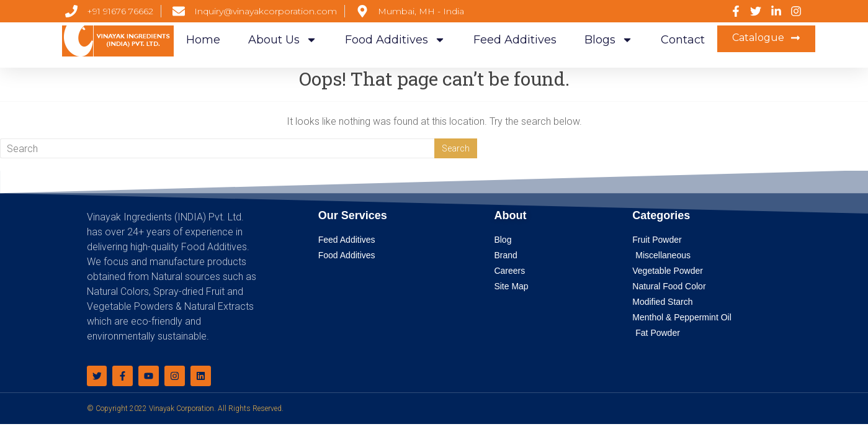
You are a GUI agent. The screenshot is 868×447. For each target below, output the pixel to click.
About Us (283, 40)
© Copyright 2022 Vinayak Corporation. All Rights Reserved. (185, 409)
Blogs (609, 40)
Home (203, 40)
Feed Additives (515, 40)
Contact (683, 40)
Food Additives (395, 40)
